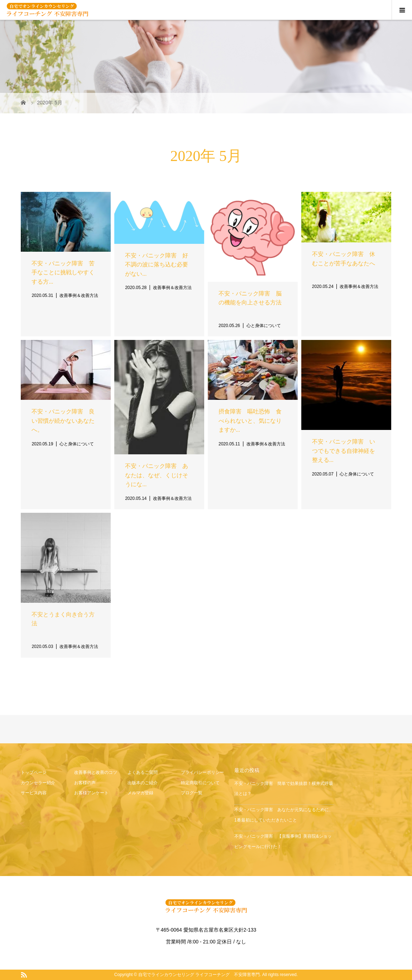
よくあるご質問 (143, 772)
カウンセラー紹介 (38, 783)
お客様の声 (85, 783)
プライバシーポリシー (202, 772)
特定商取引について (200, 783)
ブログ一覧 (192, 793)
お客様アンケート (91, 793)
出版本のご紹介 (143, 783)
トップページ (34, 772)
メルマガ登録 (140, 793)
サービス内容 (34, 793)
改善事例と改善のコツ (96, 772)
